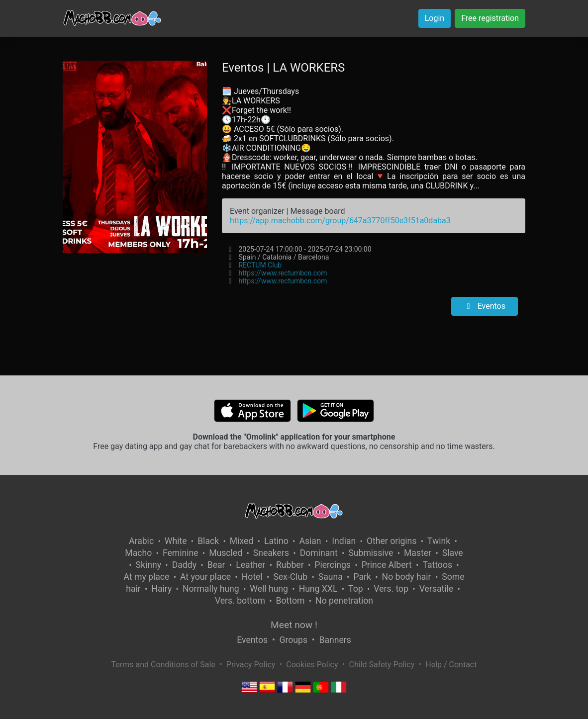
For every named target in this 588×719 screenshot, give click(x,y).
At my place (147, 577)
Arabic (141, 541)
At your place (205, 577)
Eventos (485, 306)
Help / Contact (451, 665)
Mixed (242, 541)
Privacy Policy (251, 665)
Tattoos (437, 565)
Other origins (392, 541)
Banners (335, 640)
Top (356, 589)
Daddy (184, 565)
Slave (453, 553)
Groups (294, 640)
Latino (276, 541)
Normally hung (211, 589)
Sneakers (271, 553)
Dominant (319, 553)
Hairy (161, 589)
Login (435, 18)
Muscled (226, 553)
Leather (250, 565)
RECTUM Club (260, 265)
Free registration (490, 18)
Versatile (436, 589)
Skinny (148, 565)
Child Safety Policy (382, 665)
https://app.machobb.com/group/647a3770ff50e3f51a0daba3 (340, 221)
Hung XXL (318, 589)
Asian (310, 541)
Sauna (331, 577)
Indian (344, 541)
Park (362, 577)
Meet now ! (294, 625)
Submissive (371, 553)
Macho (138, 553)
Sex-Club (290, 577)
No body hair (407, 577)
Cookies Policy (312, 665)
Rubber (290, 565)
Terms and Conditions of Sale (163, 665)
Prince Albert (387, 565)
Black (208, 541)
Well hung (269, 589)
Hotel (252, 577)
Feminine (181, 553)
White (176, 541)
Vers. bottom (240, 601)
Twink (439, 541)
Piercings (333, 565)
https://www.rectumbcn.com (283, 273)
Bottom (291, 601)
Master (418, 553)
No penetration (344, 601)
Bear (216, 565)
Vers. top (391, 589)
